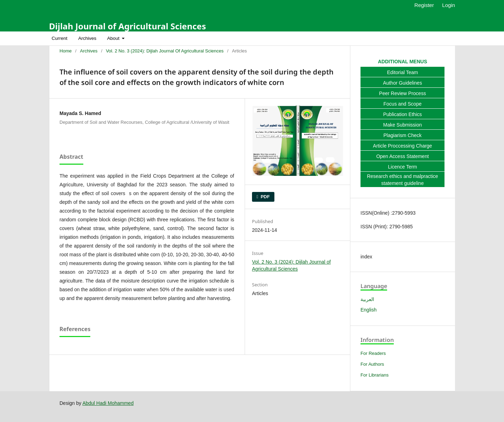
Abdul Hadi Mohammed (108, 403)
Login (449, 5)
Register (424, 5)
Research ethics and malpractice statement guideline (402, 180)
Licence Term (402, 167)
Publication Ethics (403, 114)
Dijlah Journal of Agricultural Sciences (127, 26)
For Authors (372, 364)
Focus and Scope (403, 104)
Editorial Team (402, 72)
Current (60, 38)
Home (66, 51)
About (114, 38)
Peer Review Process (402, 93)
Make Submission (403, 125)
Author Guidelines (402, 83)
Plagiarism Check (403, 135)
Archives (87, 38)
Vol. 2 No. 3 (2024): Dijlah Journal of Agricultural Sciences (164, 51)
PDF (265, 197)
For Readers (373, 353)
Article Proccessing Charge (403, 146)
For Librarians (374, 375)
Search (443, 38)
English (369, 310)
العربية (367, 299)
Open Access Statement (402, 156)
